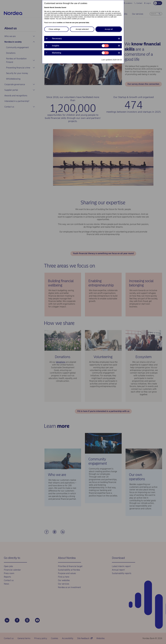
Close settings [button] (54, 29)
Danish (47, 8)
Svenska (58, 8)
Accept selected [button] (82, 29)
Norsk (52, 8)
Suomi (64, 8)
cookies (60, 23)
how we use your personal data (77, 23)
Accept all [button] (109, 29)
